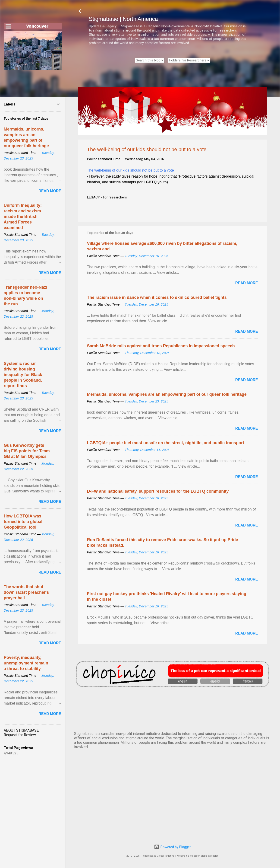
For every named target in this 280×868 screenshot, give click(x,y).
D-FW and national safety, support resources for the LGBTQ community (158, 491)
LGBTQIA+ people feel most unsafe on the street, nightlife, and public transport (166, 443)
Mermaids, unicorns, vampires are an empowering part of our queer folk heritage (167, 394)
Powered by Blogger (172, 847)
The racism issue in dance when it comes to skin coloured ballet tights (157, 297)
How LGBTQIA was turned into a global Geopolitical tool (23, 522)
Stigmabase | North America (123, 19)
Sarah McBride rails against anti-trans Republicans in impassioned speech (161, 346)
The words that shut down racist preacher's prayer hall (26, 592)
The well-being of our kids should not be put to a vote (131, 170)
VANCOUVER (173, 710)
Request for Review (20, 735)
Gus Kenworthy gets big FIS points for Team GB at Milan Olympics (27, 451)
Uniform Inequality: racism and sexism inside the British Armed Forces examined (23, 217)
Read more (247, 283)
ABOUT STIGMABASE (21, 730)
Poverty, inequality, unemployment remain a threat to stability (26, 663)
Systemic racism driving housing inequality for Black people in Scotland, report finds (23, 375)
